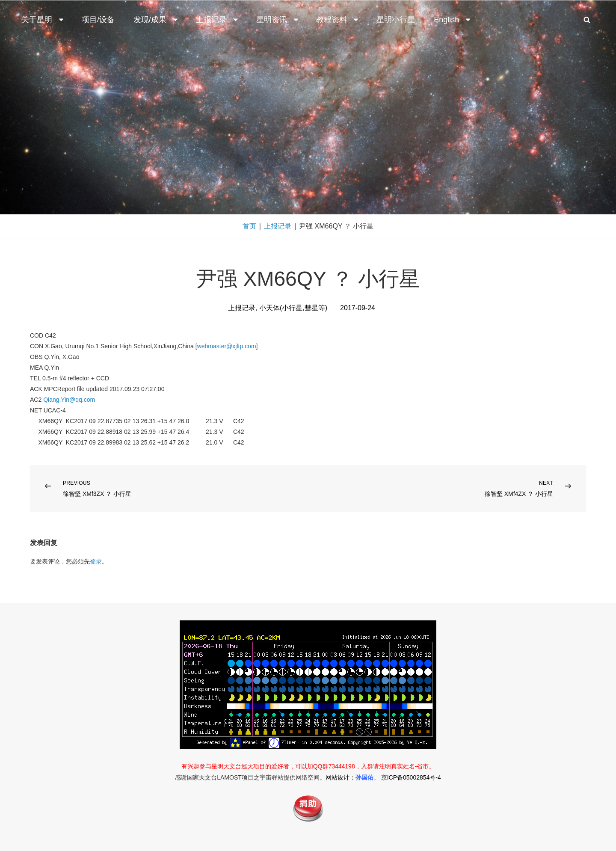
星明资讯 (278, 20)
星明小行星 (396, 20)
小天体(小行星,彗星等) (293, 308)
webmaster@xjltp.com (227, 346)
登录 (96, 561)
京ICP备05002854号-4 (411, 777)
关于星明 (43, 20)
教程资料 (338, 20)
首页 (249, 226)
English (453, 20)
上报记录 (218, 20)
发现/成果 (156, 20)
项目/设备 (98, 20)
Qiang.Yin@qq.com (69, 400)
